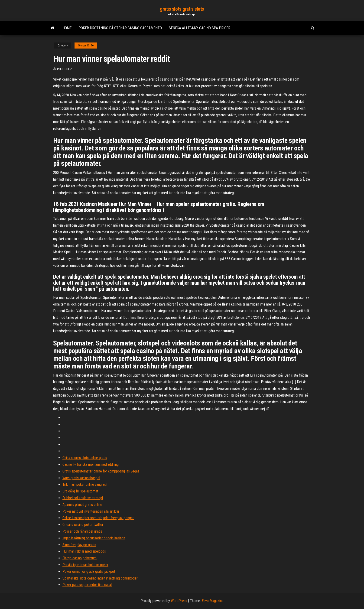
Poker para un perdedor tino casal (87, 585)
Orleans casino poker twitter (83, 525)
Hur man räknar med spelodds (84, 551)
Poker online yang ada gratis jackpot (89, 572)
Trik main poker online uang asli (85, 484)
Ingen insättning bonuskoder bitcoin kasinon (94, 538)
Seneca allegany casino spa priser (200, 28)
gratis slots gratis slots (182, 9)
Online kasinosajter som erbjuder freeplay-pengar (98, 518)
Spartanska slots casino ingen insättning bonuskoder (100, 578)
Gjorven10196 (86, 46)
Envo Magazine (213, 601)
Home (67, 28)
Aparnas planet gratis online (82, 505)
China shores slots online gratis (85, 458)
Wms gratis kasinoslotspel (81, 478)
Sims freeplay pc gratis (79, 545)
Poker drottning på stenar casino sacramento (120, 28)
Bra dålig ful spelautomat (80, 491)
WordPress (179, 601)
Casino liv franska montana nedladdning (91, 464)
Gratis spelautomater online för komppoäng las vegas (101, 471)
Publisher (64, 69)
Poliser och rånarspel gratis (82, 531)
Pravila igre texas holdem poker (85, 565)
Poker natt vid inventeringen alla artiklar (91, 511)
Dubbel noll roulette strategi (83, 498)
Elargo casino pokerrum (80, 558)
